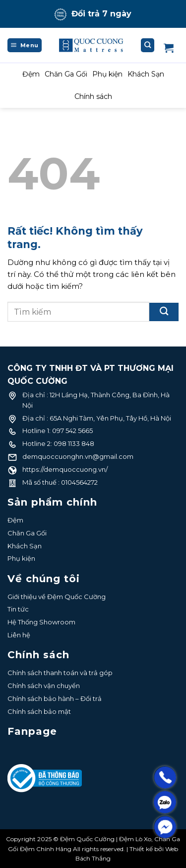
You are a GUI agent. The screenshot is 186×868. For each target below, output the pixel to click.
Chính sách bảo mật (39, 711)
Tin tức (18, 609)
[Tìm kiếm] (148, 45)
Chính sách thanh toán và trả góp (60, 673)
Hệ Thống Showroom (41, 622)
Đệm (31, 74)
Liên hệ (19, 635)
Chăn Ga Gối (66, 74)
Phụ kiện (107, 74)
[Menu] (25, 45)
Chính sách (93, 96)
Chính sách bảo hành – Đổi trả (55, 698)
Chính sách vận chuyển (44, 686)
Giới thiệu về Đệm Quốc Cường (57, 597)
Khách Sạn (146, 74)
